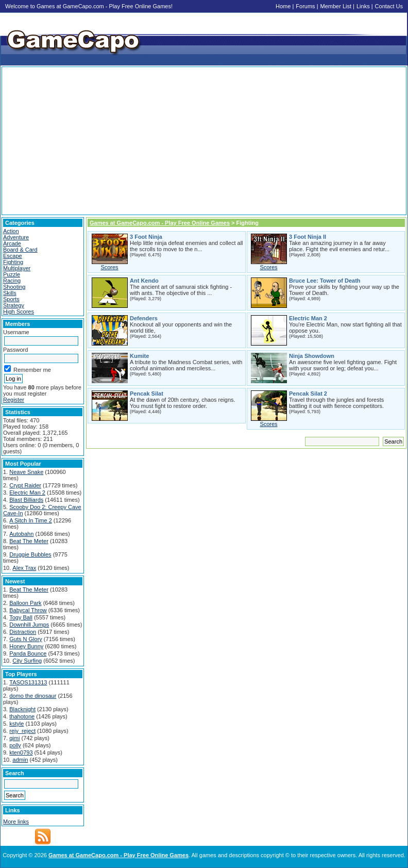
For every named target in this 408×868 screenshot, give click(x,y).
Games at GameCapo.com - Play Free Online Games (160, 223)
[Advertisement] (204, 141)
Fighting (13, 262)
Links (363, 6)
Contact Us (389, 6)
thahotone (22, 716)
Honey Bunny (26, 646)
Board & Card (20, 250)
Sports (11, 299)
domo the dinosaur (33, 696)
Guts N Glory (26, 639)
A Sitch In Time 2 (31, 520)
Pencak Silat (147, 394)
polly (15, 745)
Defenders (144, 318)
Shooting (14, 287)
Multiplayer (17, 268)
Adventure (16, 237)
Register (14, 400)
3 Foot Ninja (146, 237)
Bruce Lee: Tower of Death (325, 281)
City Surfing (27, 661)
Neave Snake (26, 472)
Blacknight (22, 709)
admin (20, 760)
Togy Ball (21, 617)
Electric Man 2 (27, 493)
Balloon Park (25, 603)
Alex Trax (24, 568)
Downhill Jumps (29, 625)
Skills (10, 293)
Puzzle (12, 274)
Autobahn (21, 534)
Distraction (23, 632)
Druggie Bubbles (30, 554)
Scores (109, 267)
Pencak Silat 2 (308, 394)
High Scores (19, 312)
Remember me (28, 370)
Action (11, 231)
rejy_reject (22, 731)
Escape (13, 256)
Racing (12, 281)
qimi (14, 738)
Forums (305, 6)
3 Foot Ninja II (308, 237)
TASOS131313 (28, 682)
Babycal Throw (28, 610)
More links (16, 822)
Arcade (12, 243)
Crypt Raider (25, 485)
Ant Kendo (144, 281)
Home (283, 6)
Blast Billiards (26, 500)
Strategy (14, 305)
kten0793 (21, 752)
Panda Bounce (28, 653)
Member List (336, 6)
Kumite (139, 356)
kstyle (16, 724)
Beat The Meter (29, 541)
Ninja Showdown (312, 356)
